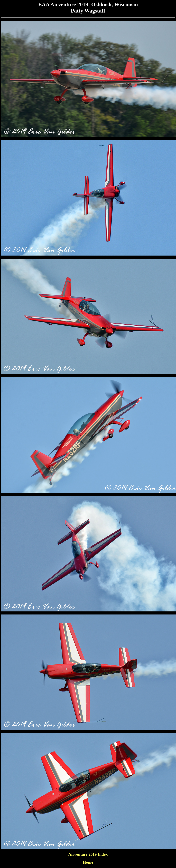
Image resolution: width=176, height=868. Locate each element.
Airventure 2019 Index (88, 854)
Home (88, 862)
